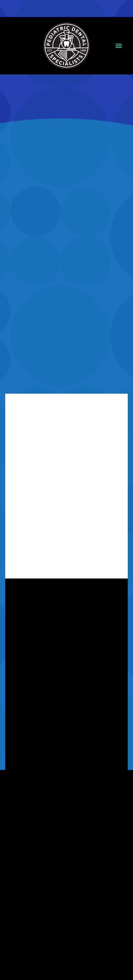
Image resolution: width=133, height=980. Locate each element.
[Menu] (119, 46)
